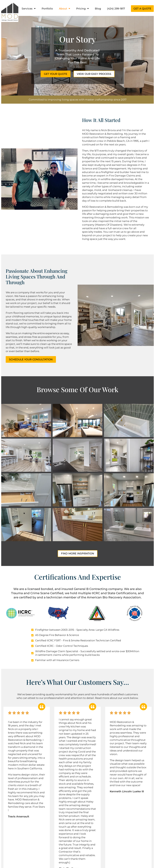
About (65, 8)
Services (29, 8)
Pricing (83, 8)
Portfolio (47, 9)
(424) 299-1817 (116, 9)
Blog (98, 9)
